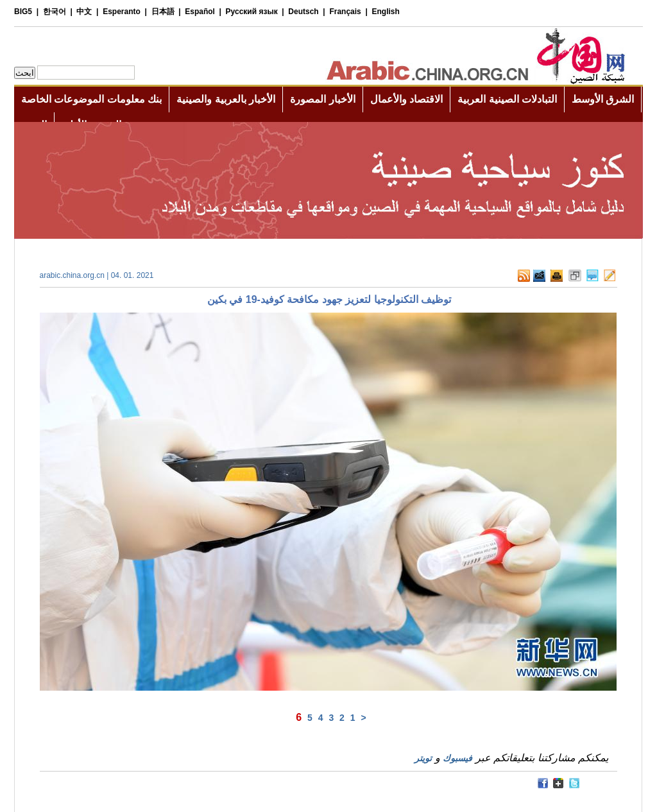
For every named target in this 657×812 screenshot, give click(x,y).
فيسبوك (457, 758)
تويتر (423, 758)
